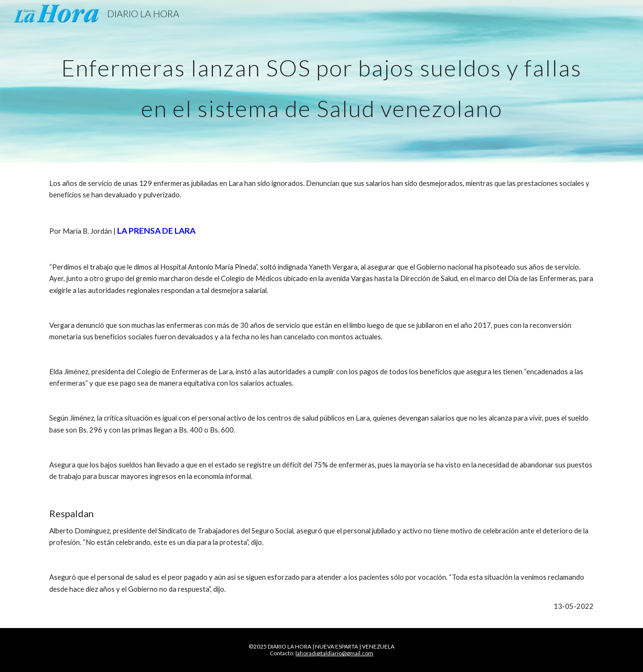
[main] (321, 81)
